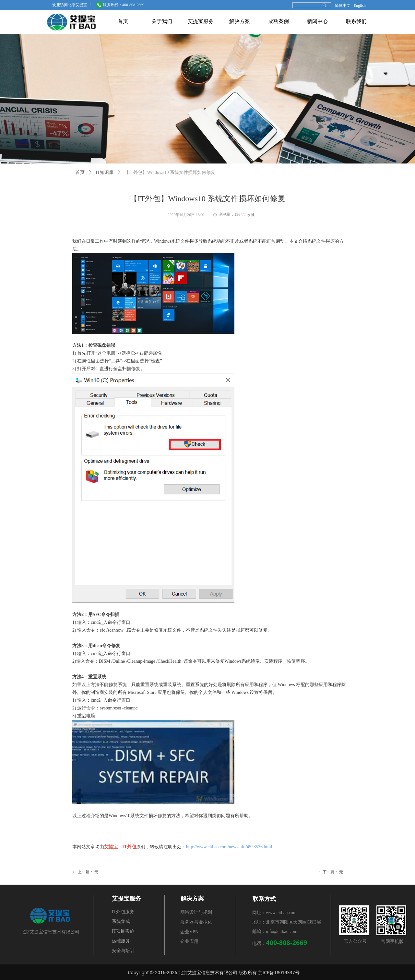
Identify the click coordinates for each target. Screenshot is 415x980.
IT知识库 (105, 172)
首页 (123, 21)
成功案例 (279, 21)
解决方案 (240, 21)
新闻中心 (317, 21)
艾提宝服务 (201, 21)
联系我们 (356, 21)
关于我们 (162, 21)
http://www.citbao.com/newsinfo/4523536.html (230, 847)
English (360, 6)
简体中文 (343, 6)
